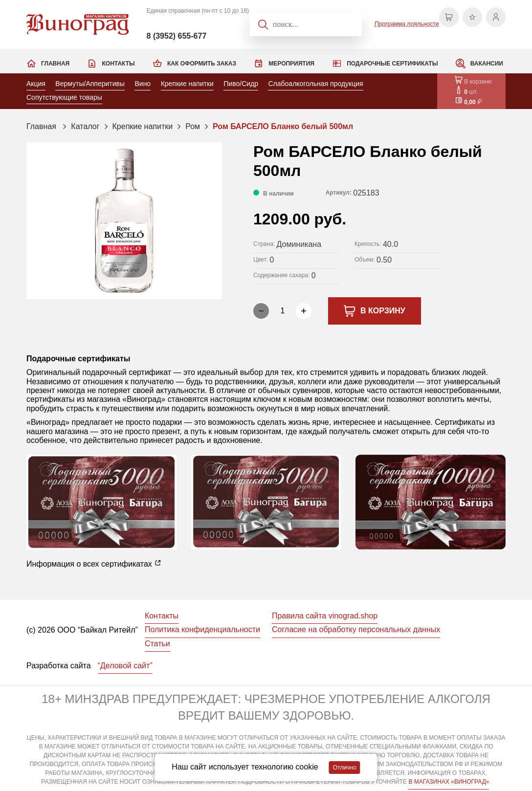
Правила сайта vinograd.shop (325, 616)
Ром (193, 126)
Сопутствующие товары (64, 97)
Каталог (85, 126)
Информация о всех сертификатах (94, 564)
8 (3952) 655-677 (177, 36)
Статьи (157, 644)
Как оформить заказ (202, 64)
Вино (143, 84)
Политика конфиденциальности (202, 629)
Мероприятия (291, 64)
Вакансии (487, 64)
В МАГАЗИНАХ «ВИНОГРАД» (449, 782)
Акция (36, 84)
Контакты (118, 64)
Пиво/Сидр (241, 84)
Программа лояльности (407, 24)
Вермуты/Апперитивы (90, 84)
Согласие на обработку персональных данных (356, 629)
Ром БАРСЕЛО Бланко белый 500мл (283, 126)
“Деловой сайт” (125, 666)
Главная (55, 64)
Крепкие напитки (187, 84)
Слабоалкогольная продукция (315, 84)
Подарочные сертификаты (392, 64)
